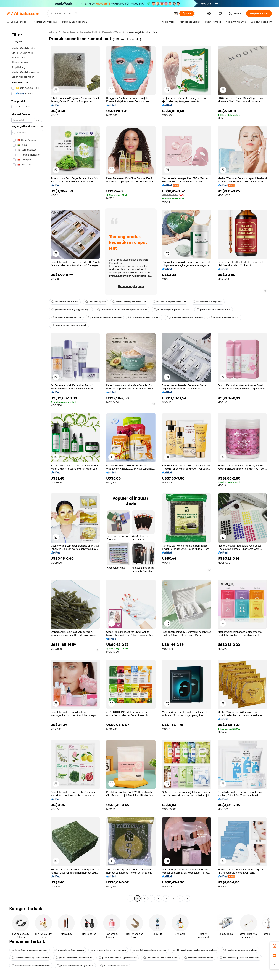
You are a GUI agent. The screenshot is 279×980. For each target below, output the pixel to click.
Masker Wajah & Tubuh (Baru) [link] (142, 32)
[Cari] (187, 14)
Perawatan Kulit (89, 32)
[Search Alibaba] (111, 14)
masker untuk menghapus (208, 302)
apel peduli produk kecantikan (105, 317)
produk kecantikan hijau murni (214, 310)
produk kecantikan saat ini (66, 317)
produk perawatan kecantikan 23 (74, 958)
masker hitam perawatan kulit (129, 302)
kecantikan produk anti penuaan (185, 317)
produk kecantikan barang (224, 317)
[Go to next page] (187, 898)
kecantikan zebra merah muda (160, 958)
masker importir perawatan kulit (172, 310)
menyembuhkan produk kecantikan (31, 966)
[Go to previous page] (130, 898)
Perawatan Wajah (112, 32)
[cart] (221, 14)
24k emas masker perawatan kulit (30, 958)
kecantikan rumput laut (65, 302)
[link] (274, 946)
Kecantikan (69, 32)
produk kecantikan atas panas (149, 950)
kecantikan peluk (95, 302)
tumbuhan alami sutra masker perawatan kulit (122, 310)
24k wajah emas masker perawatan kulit (195, 950)
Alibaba (53, 32)
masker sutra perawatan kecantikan (240, 958)
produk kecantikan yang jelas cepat (71, 310)
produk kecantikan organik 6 (144, 317)
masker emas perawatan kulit (169, 302)
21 (180, 898)
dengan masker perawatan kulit (69, 325)
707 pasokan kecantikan (114, 966)
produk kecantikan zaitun (199, 958)
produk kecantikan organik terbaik (118, 958)
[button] (176, 14)
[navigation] (27, 466)
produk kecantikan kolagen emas (75, 966)
